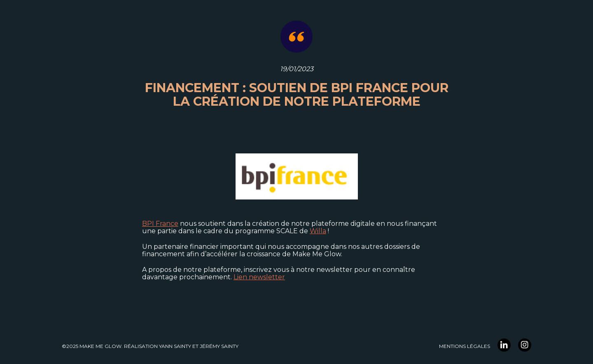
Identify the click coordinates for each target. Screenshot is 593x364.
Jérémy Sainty (219, 346)
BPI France (160, 224)
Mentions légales (465, 346)
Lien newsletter (259, 277)
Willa (318, 231)
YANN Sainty (175, 346)
